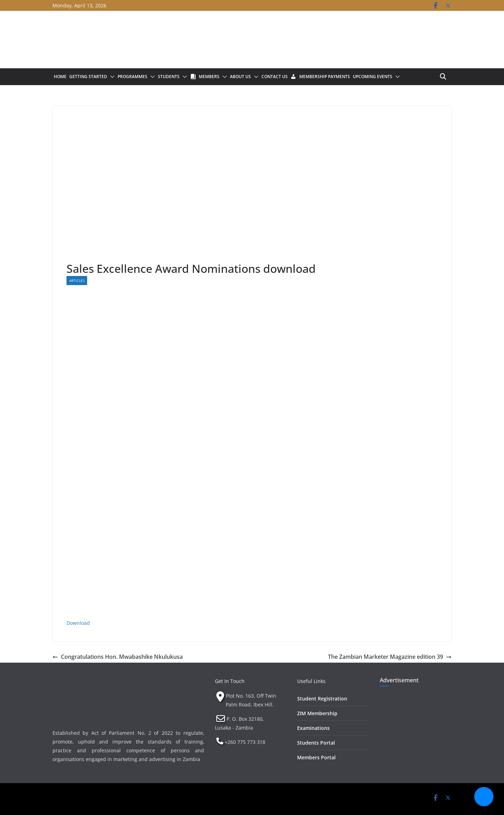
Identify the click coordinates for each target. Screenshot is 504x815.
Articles (77, 281)
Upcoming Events (373, 77)
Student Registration (322, 699)
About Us (240, 77)
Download (78, 623)
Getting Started (88, 77)
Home (60, 77)
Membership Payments (325, 77)
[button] (111, 77)
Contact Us (275, 77)
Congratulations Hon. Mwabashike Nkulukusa (118, 657)
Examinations (313, 728)
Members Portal (316, 757)
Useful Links (311, 681)
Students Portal (316, 743)
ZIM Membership (317, 713)
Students (169, 77)
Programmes (132, 77)
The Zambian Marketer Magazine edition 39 (390, 657)
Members (209, 77)
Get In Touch (230, 681)
